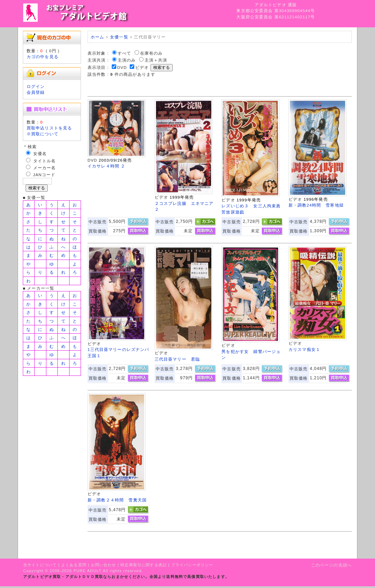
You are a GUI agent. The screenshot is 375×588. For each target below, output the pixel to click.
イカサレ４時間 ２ (107, 166)
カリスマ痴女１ (304, 349)
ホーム (97, 37)
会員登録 (36, 92)
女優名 (40, 153)
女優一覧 (119, 37)
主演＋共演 (156, 60)
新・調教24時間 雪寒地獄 (316, 205)
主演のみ (127, 60)
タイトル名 (45, 161)
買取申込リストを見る (49, 128)
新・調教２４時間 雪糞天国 (117, 500)
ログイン (36, 86)
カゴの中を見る (43, 57)
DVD (122, 67)
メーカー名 (45, 168)
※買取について (43, 134)
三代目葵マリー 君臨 (177, 359)
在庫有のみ (152, 53)
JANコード (44, 175)
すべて (124, 53)
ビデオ (142, 67)
